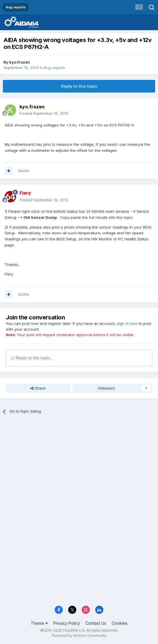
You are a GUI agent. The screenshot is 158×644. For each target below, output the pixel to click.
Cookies (120, 623)
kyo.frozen (20, 62)
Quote (24, 170)
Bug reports (55, 68)
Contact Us (96, 623)
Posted (44, 113)
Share (38, 388)
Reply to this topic (79, 86)
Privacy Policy (67, 623)
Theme (39, 623)
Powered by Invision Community (79, 636)
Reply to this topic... (32, 358)
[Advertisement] (79, 462)
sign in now (127, 323)
